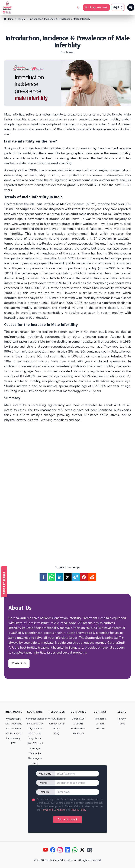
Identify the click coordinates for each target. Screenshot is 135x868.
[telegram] (76, 577)
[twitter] (68, 577)
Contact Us (19, 663)
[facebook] (43, 577)
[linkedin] (60, 577)
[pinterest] (84, 577)
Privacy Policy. (79, 810)
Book (96, 7)
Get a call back (68, 820)
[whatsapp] (52, 577)
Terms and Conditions (53, 810)
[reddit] (92, 577)
